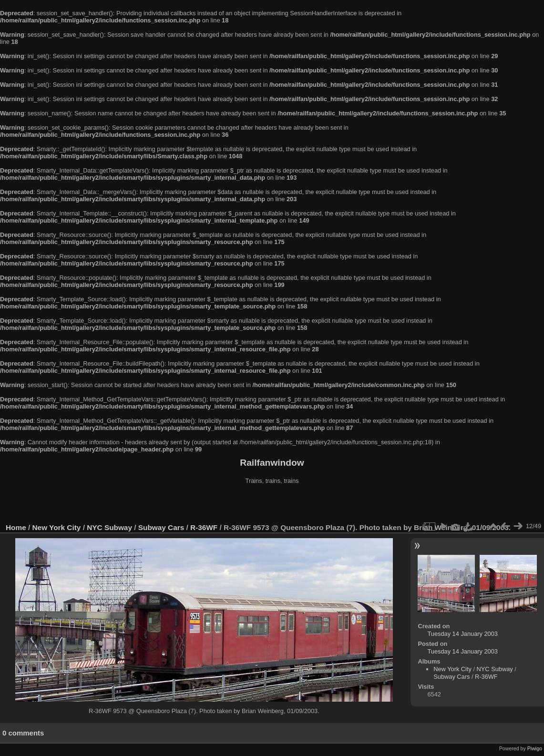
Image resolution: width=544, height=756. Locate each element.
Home (16, 527)
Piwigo (535, 748)
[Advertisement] (272, 505)
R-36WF (204, 527)
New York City (57, 527)
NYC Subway (109, 527)
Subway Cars (161, 527)
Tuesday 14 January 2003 (462, 634)
